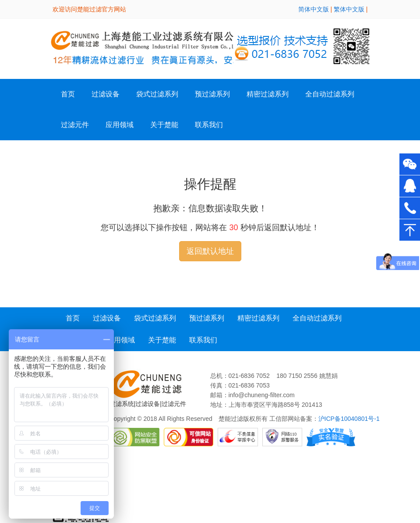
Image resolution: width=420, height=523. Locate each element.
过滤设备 (107, 318)
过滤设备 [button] (106, 94)
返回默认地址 (210, 251)
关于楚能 (162, 340)
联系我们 (209, 125)
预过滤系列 (212, 94)
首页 (68, 94)
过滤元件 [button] (75, 125)
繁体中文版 (349, 9)
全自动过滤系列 (330, 94)
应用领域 (120, 125)
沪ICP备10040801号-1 (349, 419)
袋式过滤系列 (157, 94)
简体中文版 (314, 9)
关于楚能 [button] (164, 125)
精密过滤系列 (268, 94)
